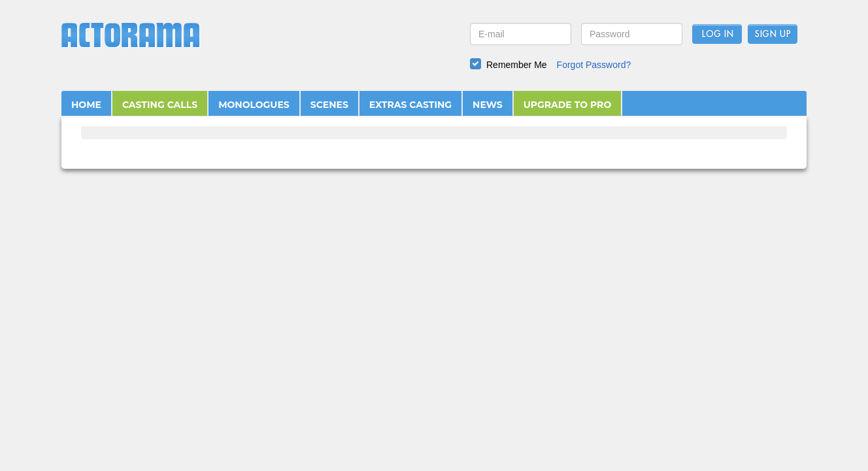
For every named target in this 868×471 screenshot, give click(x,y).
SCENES (329, 105)
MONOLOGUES (254, 105)
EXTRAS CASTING (410, 105)
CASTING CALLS (160, 105)
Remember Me (517, 65)
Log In (717, 35)
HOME (86, 105)
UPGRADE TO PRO (568, 105)
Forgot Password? (594, 65)
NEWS (488, 105)
